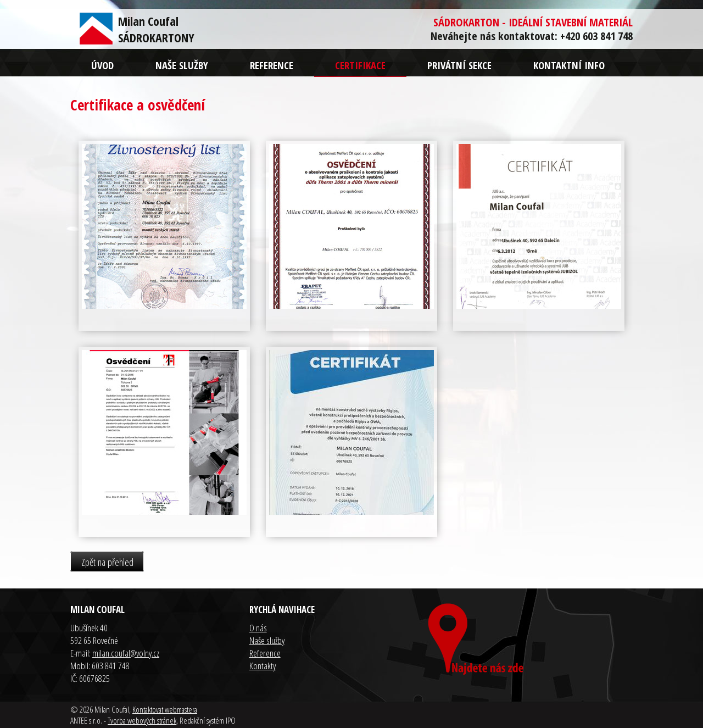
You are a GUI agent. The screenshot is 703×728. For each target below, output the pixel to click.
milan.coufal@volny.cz (126, 653)
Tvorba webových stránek (142, 720)
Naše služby (182, 65)
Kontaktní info (569, 65)
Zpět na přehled (107, 562)
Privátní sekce (459, 65)
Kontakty (263, 666)
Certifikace (360, 65)
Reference (272, 65)
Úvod (102, 65)
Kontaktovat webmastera (165, 709)
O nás (258, 628)
